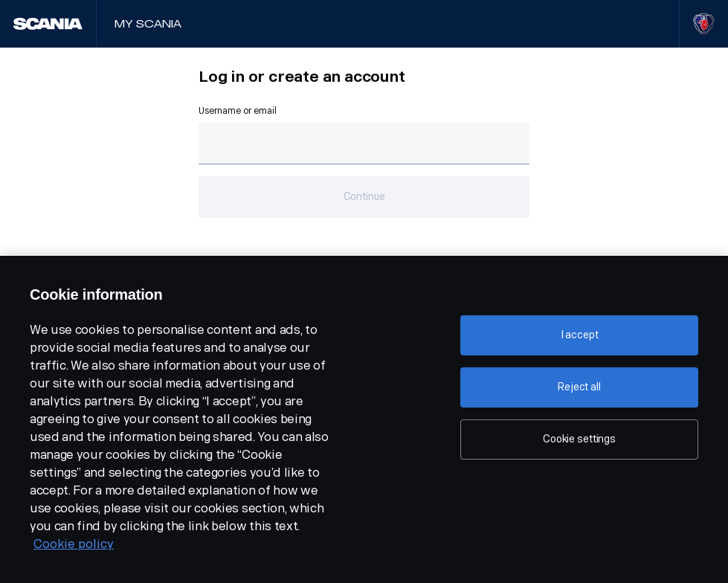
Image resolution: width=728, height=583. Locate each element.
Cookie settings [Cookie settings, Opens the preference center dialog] (579, 439)
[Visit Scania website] (704, 24)
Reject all (579, 387)
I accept (580, 335)
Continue (364, 197)
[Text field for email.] (364, 144)
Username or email (238, 111)
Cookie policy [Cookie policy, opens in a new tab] (74, 544)
